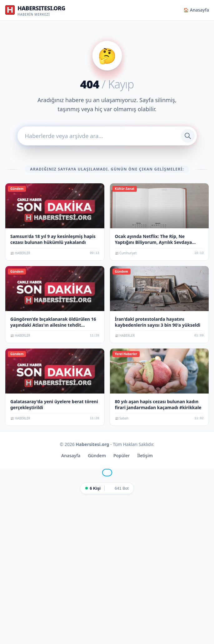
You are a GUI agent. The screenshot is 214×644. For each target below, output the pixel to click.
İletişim (145, 456)
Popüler (122, 456)
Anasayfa (71, 456)
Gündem (97, 456)
